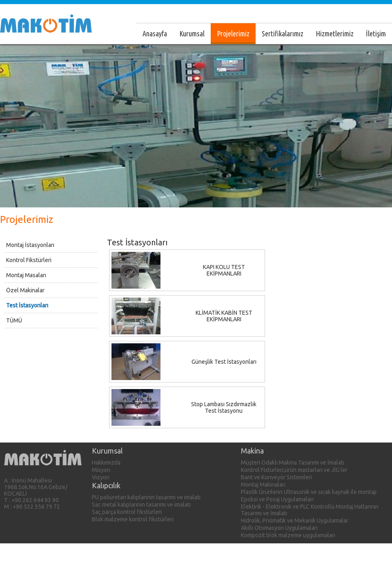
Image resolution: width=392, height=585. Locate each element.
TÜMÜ (14, 320)
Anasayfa (155, 33)
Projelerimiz (233, 33)
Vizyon (101, 477)
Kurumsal (192, 33)
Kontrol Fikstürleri (29, 260)
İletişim (376, 33)
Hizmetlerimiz (335, 33)
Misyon (101, 470)
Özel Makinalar (25, 290)
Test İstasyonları (27, 305)
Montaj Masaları (26, 275)
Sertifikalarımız (283, 33)
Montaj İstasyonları (30, 245)
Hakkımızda (106, 463)
